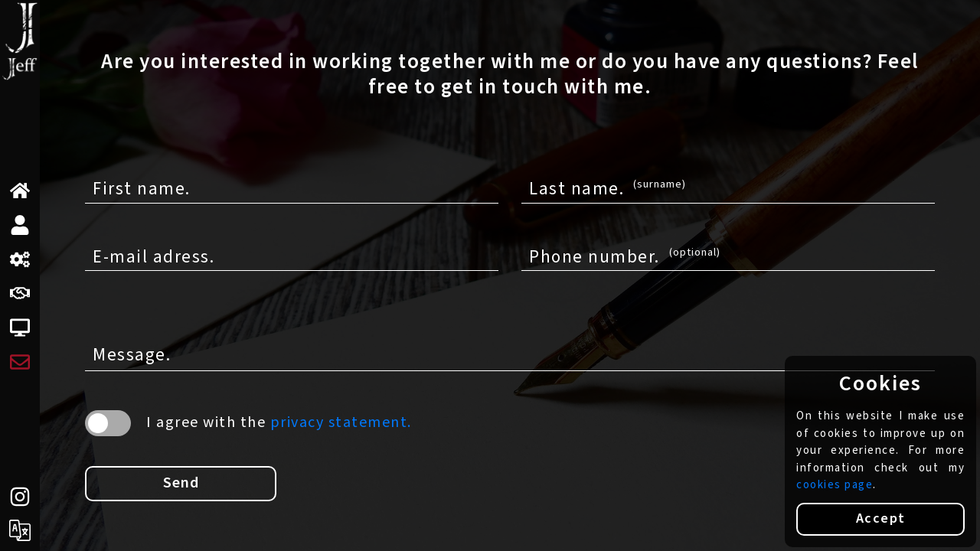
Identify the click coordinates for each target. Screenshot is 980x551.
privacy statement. (341, 422)
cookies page (835, 485)
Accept (881, 518)
